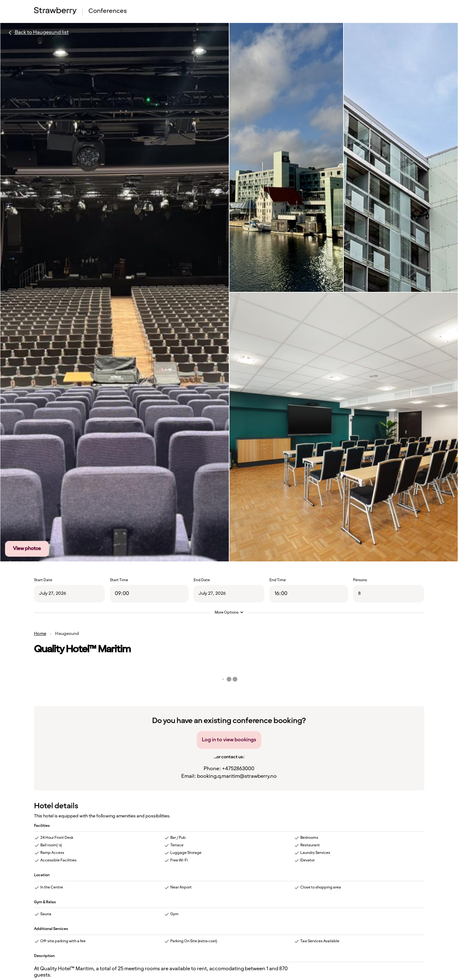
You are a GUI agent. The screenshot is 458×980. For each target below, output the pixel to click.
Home (40, 634)
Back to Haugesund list (37, 33)
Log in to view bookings (229, 740)
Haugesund (67, 634)
